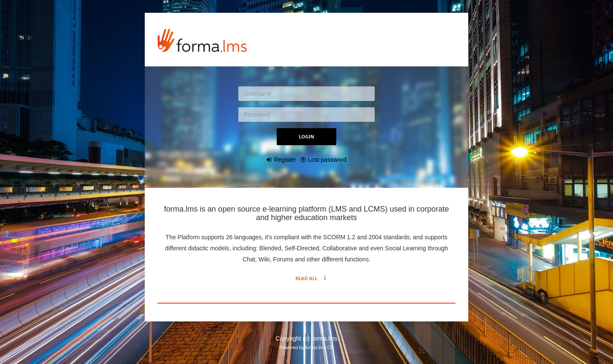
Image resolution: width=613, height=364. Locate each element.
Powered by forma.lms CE (306, 347)
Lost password (327, 160)
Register (285, 160)
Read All (306, 278)
